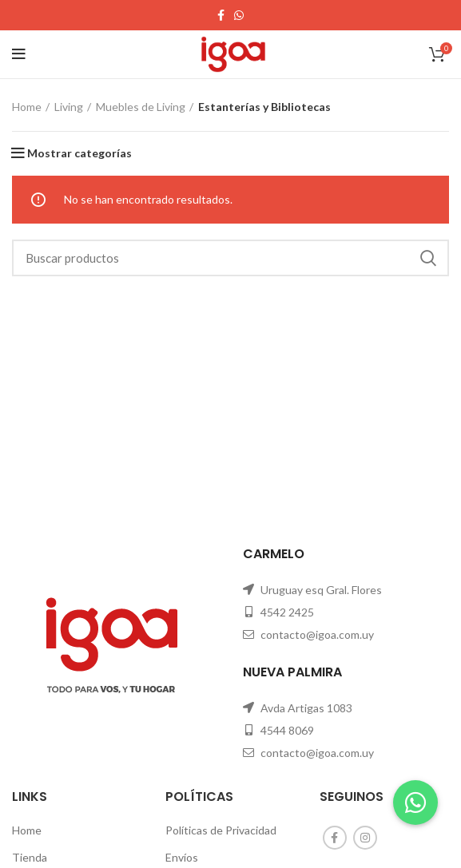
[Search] (230, 258)
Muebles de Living (141, 107)
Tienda (30, 857)
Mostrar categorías (79, 153)
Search (427, 258)
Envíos (182, 857)
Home (27, 107)
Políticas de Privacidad (221, 830)
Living (69, 107)
